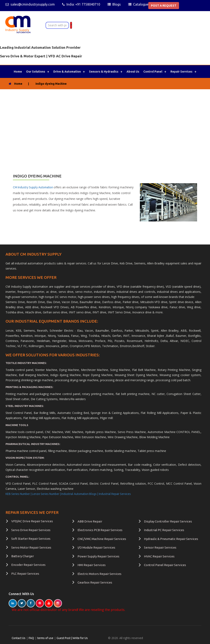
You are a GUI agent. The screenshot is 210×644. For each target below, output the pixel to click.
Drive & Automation (67, 72)
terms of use (46, 638)
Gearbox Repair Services (95, 582)
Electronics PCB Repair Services (100, 530)
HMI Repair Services (92, 565)
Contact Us (19, 638)
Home (18, 72)
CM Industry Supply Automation (33, 187)
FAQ (32, 638)
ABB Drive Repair (90, 521)
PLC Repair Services (25, 574)
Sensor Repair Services (160, 547)
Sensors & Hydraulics (104, 72)
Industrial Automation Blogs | (80, 494)
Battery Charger (23, 556)
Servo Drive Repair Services (31, 530)
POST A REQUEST (164, 6)
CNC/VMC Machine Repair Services (102, 539)
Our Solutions (36, 72)
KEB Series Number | (19, 494)
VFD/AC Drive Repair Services (32, 521)
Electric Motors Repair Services (99, 574)
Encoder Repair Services (28, 565)
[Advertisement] (105, 120)
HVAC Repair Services (159, 556)
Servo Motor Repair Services (31, 547)
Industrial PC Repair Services (164, 530)
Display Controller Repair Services (168, 521)
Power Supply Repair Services (98, 556)
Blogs (117, 4)
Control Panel (153, 72)
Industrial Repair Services (115, 494)
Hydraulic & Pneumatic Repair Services (171, 539)
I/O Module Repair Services (96, 547)
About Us (133, 72)
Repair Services (181, 72)
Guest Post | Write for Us (72, 638)
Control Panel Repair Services (165, 565)
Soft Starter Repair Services (31, 539)
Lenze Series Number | (47, 494)
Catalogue (141, 4)
